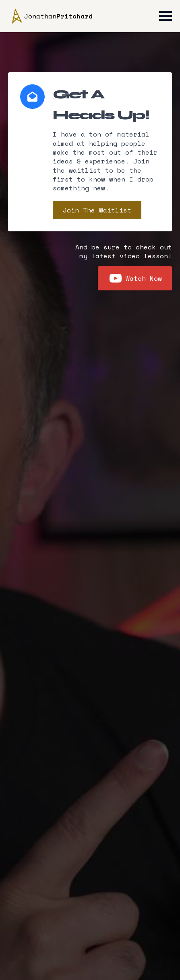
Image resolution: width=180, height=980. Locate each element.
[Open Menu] (166, 16)
